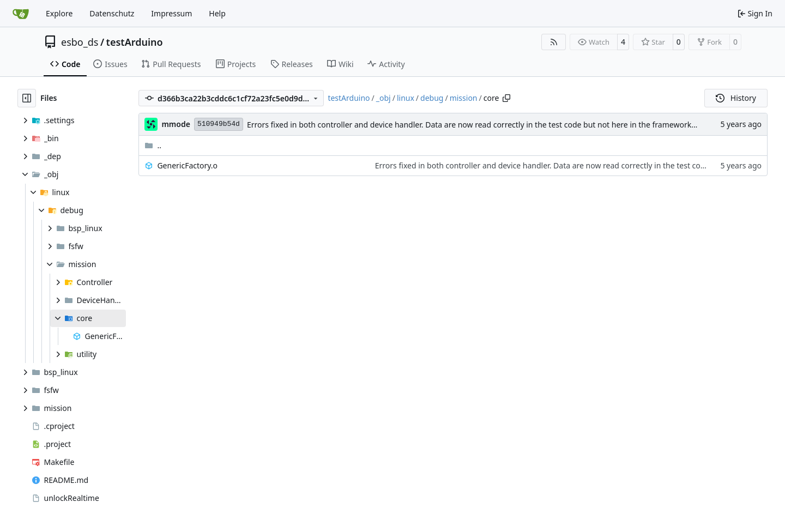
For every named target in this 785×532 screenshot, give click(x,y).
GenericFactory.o (187, 165)
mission (464, 98)
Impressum (171, 13)
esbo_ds (80, 42)
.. (153, 145)
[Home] (21, 14)
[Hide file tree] (27, 98)
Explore (59, 13)
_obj (384, 98)
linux (406, 98)
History (736, 98)
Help (217, 13)
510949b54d (219, 124)
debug (432, 98)
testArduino (135, 42)
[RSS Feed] (554, 42)
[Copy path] (506, 98)
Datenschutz (112, 13)
